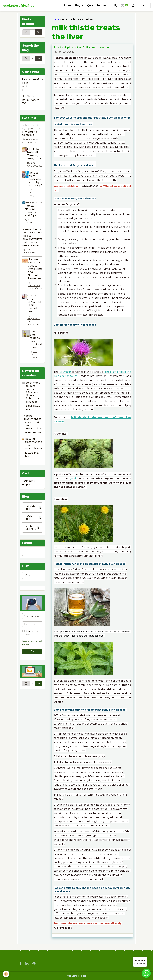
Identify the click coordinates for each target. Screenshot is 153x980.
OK (39, 32)
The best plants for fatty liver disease (81, 47)
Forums (102, 5)
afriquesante (32, 139)
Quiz (90, 5)
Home (55, 19)
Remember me (33, 637)
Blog (78, 5)
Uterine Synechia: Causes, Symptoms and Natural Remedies (35, 269)
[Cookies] (6, 974)
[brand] (18, 6)
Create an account (31, 644)
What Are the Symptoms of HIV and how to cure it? (31, 130)
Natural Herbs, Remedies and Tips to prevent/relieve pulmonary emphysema (33, 237)
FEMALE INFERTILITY (34, 508)
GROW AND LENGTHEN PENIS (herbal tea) (35, 303)
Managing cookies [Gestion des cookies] (77, 976)
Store (67, 5)
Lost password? (30, 648)
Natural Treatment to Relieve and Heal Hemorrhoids (32, 422)
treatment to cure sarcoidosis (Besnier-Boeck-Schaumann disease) (34, 392)
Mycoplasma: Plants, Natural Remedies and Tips (34, 209)
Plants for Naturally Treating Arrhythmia (35, 154)
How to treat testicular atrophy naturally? (36, 179)
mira (33, 163)
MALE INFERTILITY (34, 519)
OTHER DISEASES (33, 530)
